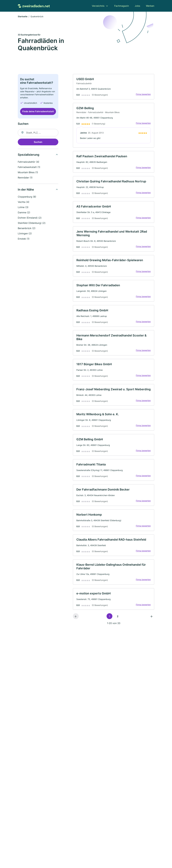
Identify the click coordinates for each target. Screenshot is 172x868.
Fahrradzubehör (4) (28, 162)
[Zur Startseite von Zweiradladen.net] (34, 6)
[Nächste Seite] (151, 623)
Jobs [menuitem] (137, 6)
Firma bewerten (143, 95)
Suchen (38, 142)
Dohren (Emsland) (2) (30, 218)
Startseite (23, 17)
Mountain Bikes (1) (28, 172)
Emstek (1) (24, 239)
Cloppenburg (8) (27, 197)
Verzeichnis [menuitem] (98, 6)
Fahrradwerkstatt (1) (29, 167)
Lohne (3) (23, 207)
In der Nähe (26, 190)
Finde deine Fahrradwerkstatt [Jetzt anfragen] (38, 112)
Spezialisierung (29, 155)
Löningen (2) (25, 234)
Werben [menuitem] (150, 6)
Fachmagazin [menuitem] (122, 6)
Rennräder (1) (25, 178)
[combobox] (38, 133)
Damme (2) (24, 213)
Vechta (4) (24, 202)
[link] (114, 87)
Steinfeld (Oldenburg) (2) (32, 223)
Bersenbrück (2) (27, 228)
